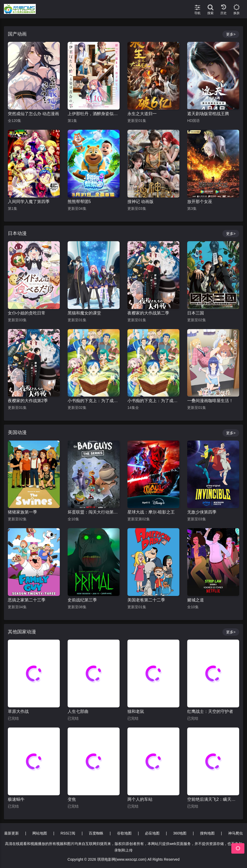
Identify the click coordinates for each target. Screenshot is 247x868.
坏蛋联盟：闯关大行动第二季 (94, 512)
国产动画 (17, 34)
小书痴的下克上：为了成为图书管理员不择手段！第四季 (94, 401)
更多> (231, 34)
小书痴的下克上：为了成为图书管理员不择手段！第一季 (153, 401)
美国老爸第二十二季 (146, 600)
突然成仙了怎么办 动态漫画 (33, 114)
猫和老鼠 (136, 711)
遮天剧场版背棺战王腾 (208, 114)
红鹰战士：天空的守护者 (210, 711)
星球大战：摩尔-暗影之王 (151, 512)
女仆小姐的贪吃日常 (27, 313)
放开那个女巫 (200, 202)
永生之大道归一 (142, 114)
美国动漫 (17, 432)
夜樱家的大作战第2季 (28, 401)
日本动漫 (17, 233)
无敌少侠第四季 (202, 512)
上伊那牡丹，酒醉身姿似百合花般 (94, 114)
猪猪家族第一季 (22, 512)
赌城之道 (196, 600)
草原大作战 (18, 711)
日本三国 (196, 313)
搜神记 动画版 (140, 202)
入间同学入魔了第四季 (29, 202)
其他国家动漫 (22, 632)
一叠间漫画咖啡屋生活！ (210, 401)
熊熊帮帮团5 (79, 202)
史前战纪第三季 (82, 600)
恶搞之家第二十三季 (27, 600)
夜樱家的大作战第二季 (148, 313)
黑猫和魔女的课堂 (84, 313)
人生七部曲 (78, 711)
